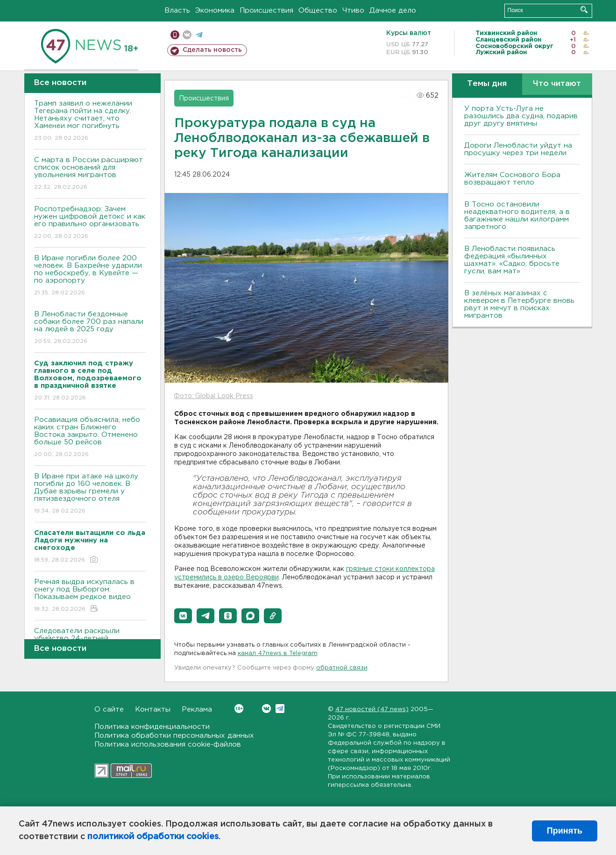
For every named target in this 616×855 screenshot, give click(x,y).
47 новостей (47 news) (372, 709)
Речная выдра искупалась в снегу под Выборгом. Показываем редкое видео (90, 596)
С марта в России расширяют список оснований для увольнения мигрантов (90, 174)
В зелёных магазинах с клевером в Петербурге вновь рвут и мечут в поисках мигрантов (519, 304)
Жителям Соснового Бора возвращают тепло (512, 179)
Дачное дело (393, 11)
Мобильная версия (175, 35)
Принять (565, 831)
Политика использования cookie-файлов (168, 745)
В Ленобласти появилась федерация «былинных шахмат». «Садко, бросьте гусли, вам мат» (512, 260)
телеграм (199, 35)
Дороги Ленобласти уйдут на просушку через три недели (518, 149)
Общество (318, 11)
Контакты (153, 709)
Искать (584, 10)
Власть (177, 11)
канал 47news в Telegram (278, 653)
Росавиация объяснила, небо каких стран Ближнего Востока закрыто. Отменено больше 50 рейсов (90, 438)
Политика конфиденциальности (152, 727)
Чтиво (353, 11)
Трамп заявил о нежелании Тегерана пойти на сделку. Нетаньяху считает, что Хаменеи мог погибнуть (90, 121)
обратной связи (342, 668)
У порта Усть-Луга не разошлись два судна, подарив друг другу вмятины (521, 116)
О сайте (109, 709)
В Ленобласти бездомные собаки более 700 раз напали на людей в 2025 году (90, 328)
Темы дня (487, 84)
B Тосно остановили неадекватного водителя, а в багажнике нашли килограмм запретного (517, 216)
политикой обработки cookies (153, 837)
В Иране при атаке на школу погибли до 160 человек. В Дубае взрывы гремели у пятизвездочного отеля (90, 494)
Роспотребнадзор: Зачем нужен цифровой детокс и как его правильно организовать (90, 223)
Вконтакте (239, 709)
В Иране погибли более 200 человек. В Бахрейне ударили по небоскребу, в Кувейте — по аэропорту (90, 276)
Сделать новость (212, 50)
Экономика (215, 11)
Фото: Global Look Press (213, 396)
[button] (183, 616)
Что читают (557, 84)
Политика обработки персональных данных (174, 736)
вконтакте (187, 35)
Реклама (197, 709)
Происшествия (266, 11)
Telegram (280, 709)
